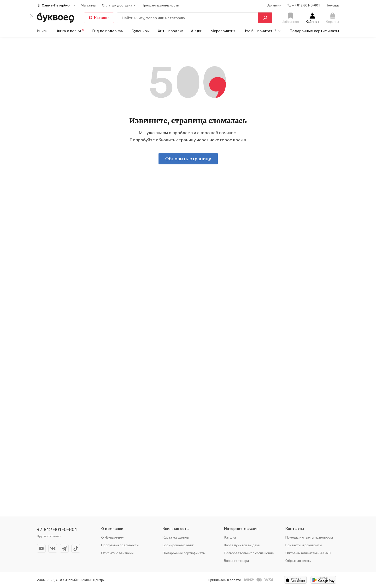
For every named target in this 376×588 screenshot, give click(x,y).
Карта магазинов (176, 537)
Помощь (332, 5)
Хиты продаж (170, 31)
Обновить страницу (188, 159)
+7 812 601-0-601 (57, 529)
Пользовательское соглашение (249, 553)
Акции (197, 31)
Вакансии (274, 5)
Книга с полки (70, 31)
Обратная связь (298, 561)
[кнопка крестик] (32, 16)
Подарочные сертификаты (314, 31)
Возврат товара (236, 561)
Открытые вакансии (117, 553)
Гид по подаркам (108, 31)
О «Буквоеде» (112, 537)
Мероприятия (223, 31)
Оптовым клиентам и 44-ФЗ (308, 553)
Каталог (99, 18)
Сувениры (141, 31)
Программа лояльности (120, 545)
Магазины (88, 5)
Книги (42, 31)
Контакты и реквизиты (304, 545)
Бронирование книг (178, 545)
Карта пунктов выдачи (242, 545)
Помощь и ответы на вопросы (309, 537)
